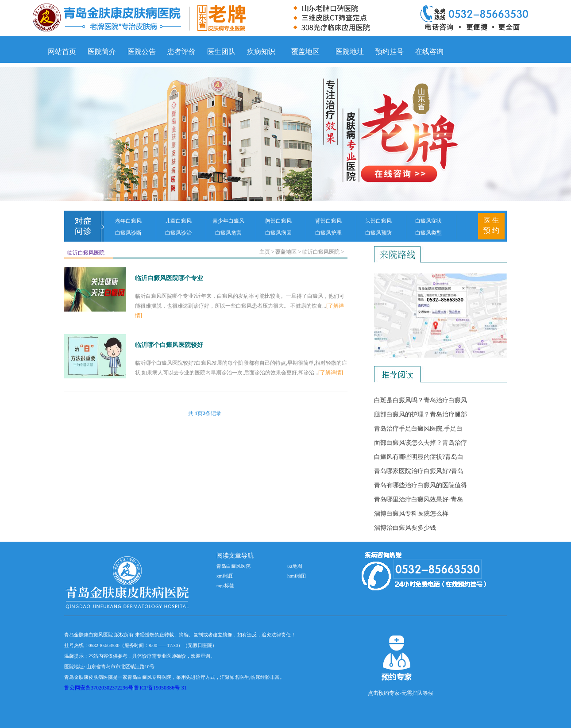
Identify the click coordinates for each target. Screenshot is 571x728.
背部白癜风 (328, 221)
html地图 (297, 576)
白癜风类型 (428, 233)
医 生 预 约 (491, 225)
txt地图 (295, 566)
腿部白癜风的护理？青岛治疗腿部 (421, 414)
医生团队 (221, 52)
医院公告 (142, 52)
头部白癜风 (378, 221)
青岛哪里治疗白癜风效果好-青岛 (419, 499)
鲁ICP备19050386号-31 (160, 688)
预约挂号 (390, 52)
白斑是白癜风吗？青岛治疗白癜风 (421, 400)
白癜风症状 (428, 221)
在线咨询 (429, 52)
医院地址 (350, 52)
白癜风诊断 (128, 233)
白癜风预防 (378, 233)
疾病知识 (261, 52)
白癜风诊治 (178, 233)
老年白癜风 (128, 221)
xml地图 (225, 576)
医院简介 (102, 52)
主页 (265, 252)
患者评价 (181, 52)
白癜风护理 (328, 233)
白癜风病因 (278, 233)
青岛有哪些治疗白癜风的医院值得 (421, 485)
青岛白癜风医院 (233, 566)
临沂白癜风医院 (86, 253)
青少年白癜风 (228, 221)
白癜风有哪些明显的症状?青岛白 (419, 457)
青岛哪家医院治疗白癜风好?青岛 (419, 471)
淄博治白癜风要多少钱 (405, 528)
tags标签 (225, 585)
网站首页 (62, 52)
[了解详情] (331, 373)
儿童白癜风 (178, 221)
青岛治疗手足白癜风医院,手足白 (418, 429)
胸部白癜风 (278, 221)
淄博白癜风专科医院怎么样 (411, 514)
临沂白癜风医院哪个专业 (169, 278)
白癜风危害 (228, 233)
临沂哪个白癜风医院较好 (169, 345)
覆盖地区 (305, 52)
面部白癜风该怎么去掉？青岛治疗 (421, 443)
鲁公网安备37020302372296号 (99, 688)
